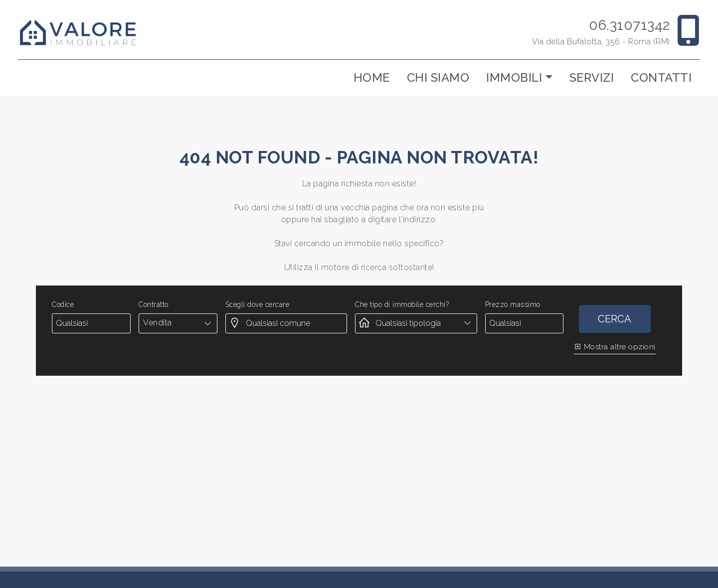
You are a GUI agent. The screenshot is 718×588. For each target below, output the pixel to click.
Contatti (661, 77)
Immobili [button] (514, 77)
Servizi (592, 77)
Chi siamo (438, 77)
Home (372, 77)
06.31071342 (629, 25)
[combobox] (178, 323)
